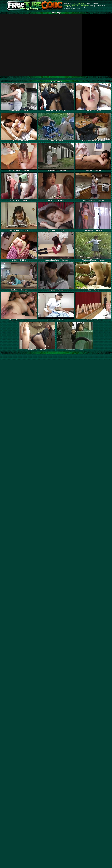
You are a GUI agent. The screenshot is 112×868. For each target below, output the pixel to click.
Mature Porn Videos (78, 5)
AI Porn (87, 5)
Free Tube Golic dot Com (79, 4)
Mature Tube (67, 5)
